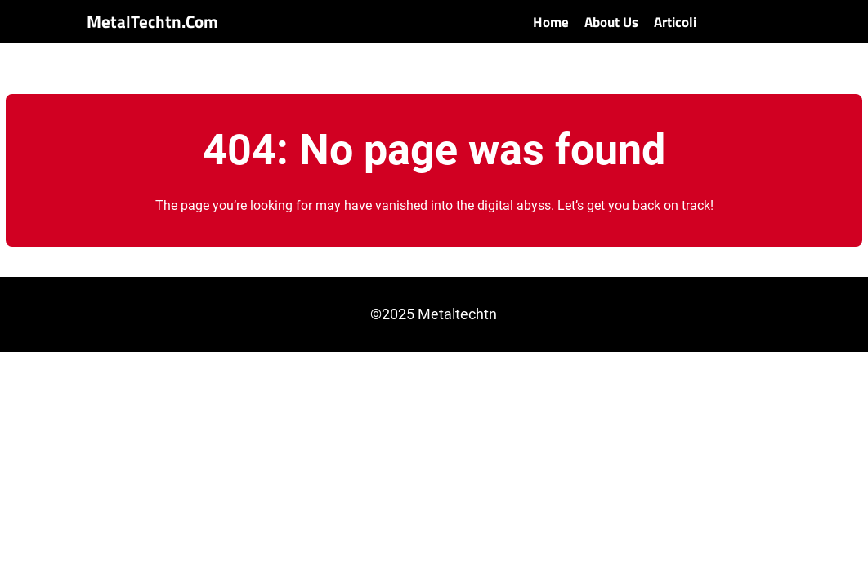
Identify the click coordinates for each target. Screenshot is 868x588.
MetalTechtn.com (152, 21)
